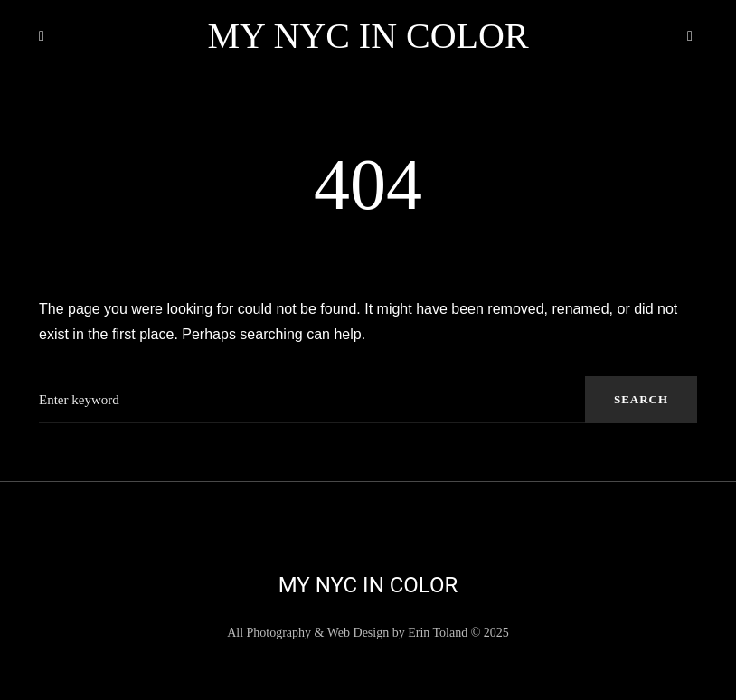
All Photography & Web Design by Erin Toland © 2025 (368, 633)
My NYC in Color (368, 36)
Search (641, 399)
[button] (46, 36)
